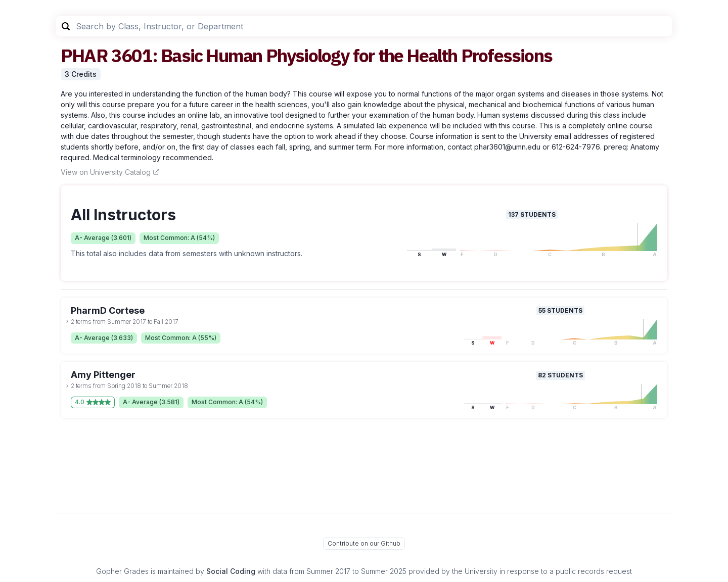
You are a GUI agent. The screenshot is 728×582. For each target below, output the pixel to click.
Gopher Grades (122, 571)
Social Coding (231, 571)
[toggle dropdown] (67, 321)
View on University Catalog (110, 172)
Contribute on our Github (364, 543)
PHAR (84, 55)
